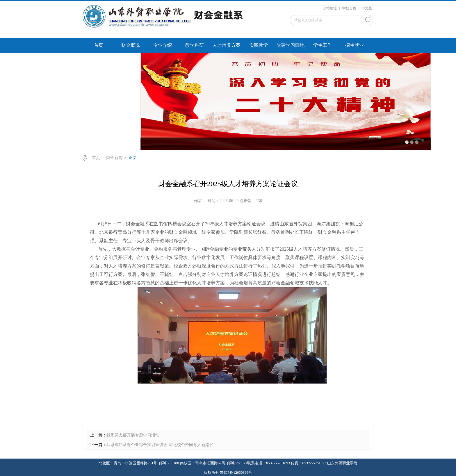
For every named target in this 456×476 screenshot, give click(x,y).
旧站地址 (330, 8)
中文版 (367, 8)
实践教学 (259, 45)
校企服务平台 (99, 60)
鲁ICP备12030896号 (236, 472)
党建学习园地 (291, 45)
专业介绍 (163, 45)
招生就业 (355, 45)
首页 (99, 45)
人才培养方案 (227, 45)
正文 (133, 158)
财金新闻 (114, 158)
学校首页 (349, 8)
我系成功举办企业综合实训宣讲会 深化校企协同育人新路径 (160, 445)
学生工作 (323, 45)
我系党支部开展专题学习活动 (133, 435)
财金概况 (131, 45)
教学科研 (195, 45)
